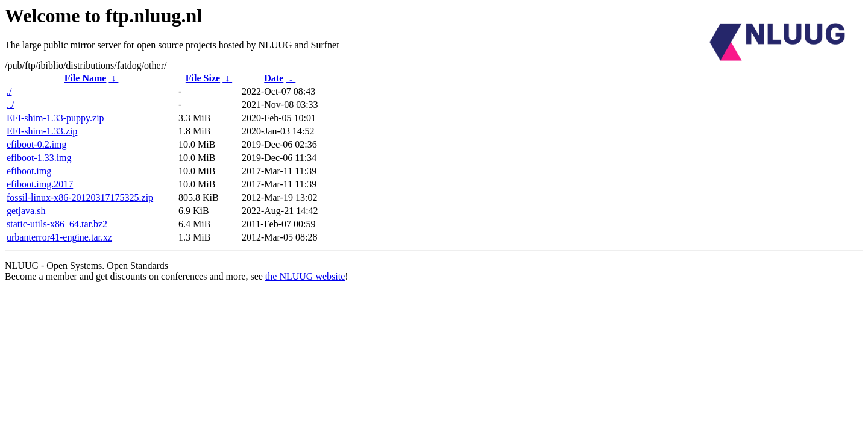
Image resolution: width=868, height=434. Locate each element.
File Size (203, 78)
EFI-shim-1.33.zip (42, 131)
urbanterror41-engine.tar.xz (59, 237)
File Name (86, 78)
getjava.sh (26, 211)
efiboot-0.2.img (37, 144)
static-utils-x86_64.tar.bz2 (57, 224)
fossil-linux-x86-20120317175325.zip (80, 197)
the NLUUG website (305, 276)
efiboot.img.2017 (40, 184)
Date (274, 78)
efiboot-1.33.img (39, 158)
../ (10, 105)
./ (9, 91)
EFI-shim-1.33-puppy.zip (55, 118)
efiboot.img (29, 171)
